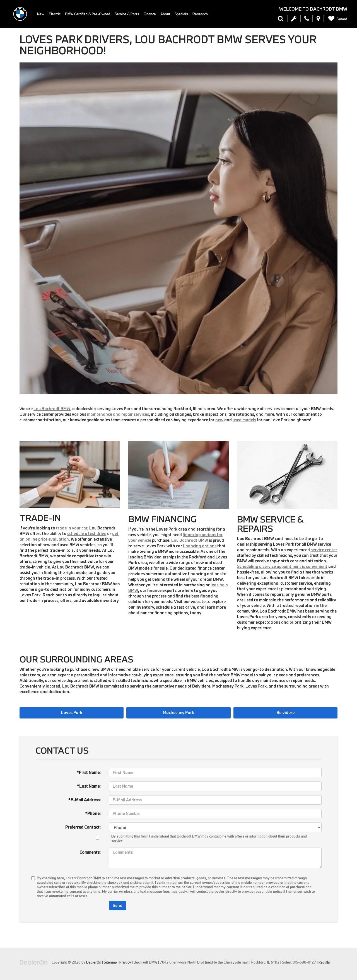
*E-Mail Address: (85, 800)
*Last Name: (89, 786)
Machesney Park (178, 712)
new (219, 420)
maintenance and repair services (118, 414)
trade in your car (72, 528)
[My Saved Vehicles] (337, 19)
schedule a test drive (87, 533)
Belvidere (285, 712)
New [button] (41, 14)
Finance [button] (150, 14)
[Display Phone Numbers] (307, 20)
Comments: (90, 852)
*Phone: (93, 813)
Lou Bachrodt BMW (52, 409)
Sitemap (110, 962)
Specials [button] (181, 14)
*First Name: (89, 772)
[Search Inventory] (281, 20)
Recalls (324, 962)
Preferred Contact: (83, 827)
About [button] (165, 14)
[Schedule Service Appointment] (294, 20)
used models (244, 420)
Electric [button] (55, 14)
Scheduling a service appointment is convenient (282, 566)
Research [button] (200, 14)
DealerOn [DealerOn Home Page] (94, 962)
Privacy (125, 962)
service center (324, 550)
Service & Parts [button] (127, 14)
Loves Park (72, 712)
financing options (200, 546)
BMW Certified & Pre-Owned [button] (88, 14)
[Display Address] (318, 20)
